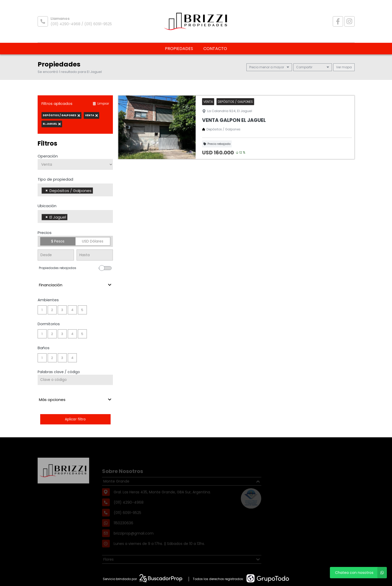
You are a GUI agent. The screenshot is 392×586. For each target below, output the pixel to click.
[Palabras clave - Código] (75, 380)
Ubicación (47, 206)
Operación (48, 156)
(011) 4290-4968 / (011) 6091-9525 (81, 24)
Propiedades (179, 49)
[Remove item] (47, 191)
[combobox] (75, 190)
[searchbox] (96, 191)
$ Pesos (58, 241)
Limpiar (101, 103)
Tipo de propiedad (55, 179)
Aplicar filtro (75, 419)
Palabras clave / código (59, 372)
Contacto (215, 49)
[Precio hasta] (95, 255)
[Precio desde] (56, 255)
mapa (344, 67)
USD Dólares (93, 241)
